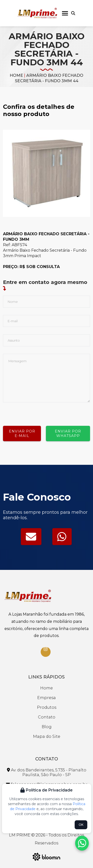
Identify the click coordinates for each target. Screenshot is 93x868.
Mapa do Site (47, 736)
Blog (47, 727)
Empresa (46, 698)
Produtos (47, 707)
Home (16, 75)
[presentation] (41, 412)
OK (81, 825)
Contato (47, 717)
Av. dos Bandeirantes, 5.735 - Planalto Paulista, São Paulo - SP (47, 772)
